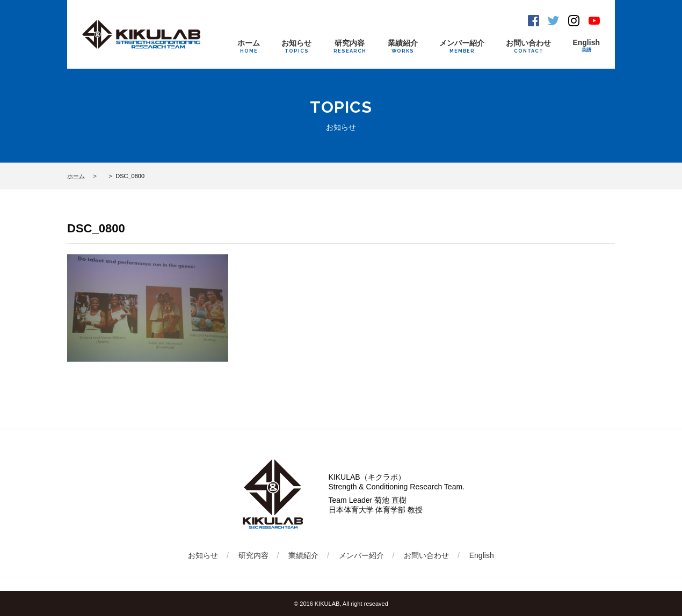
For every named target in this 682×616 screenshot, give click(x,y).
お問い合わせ (528, 46)
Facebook (534, 21)
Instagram (574, 21)
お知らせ (296, 46)
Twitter (553, 21)
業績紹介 (403, 46)
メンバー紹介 (462, 46)
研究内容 (350, 46)
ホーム (249, 46)
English (586, 46)
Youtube (594, 21)
